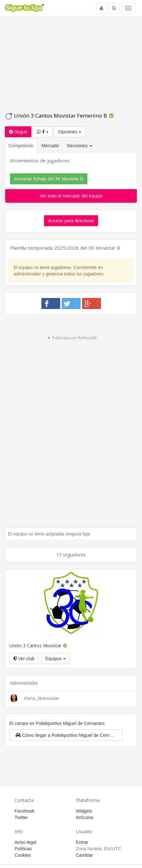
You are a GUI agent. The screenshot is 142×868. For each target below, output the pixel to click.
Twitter (21, 817)
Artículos (85, 817)
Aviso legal (25, 842)
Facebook (24, 811)
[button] (66, 735)
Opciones (70, 132)
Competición (21, 146)
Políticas (23, 849)
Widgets (84, 811)
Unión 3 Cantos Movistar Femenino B (57, 116)
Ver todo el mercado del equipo (71, 196)
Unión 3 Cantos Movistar (35, 646)
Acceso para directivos (71, 221)
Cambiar (85, 855)
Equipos (55, 659)
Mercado (50, 146)
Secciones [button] (79, 146)
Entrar (82, 842)
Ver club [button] (24, 659)
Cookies (23, 855)
